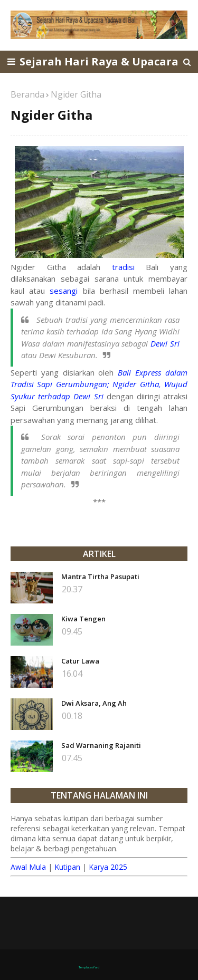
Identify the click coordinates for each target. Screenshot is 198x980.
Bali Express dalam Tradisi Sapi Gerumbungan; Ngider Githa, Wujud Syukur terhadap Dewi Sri (99, 384)
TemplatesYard (89, 967)
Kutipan (67, 867)
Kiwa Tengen (83, 619)
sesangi (64, 291)
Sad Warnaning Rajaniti (101, 745)
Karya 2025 (108, 867)
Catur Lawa (80, 661)
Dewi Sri (165, 343)
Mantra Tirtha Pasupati (100, 577)
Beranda (27, 94)
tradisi (123, 267)
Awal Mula (28, 867)
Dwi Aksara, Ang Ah (94, 703)
